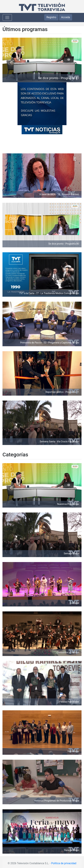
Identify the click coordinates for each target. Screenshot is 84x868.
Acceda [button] (66, 17)
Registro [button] (51, 17)
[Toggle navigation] (7, 18)
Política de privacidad (64, 863)
